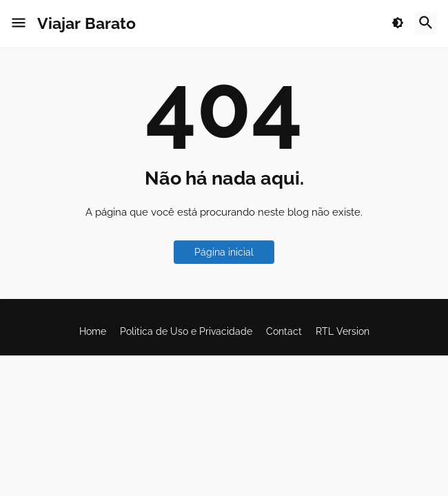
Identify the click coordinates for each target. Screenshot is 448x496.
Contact (284, 331)
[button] (19, 23)
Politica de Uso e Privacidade (186, 331)
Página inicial (224, 252)
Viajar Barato (86, 23)
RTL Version (343, 331)
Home (93, 331)
